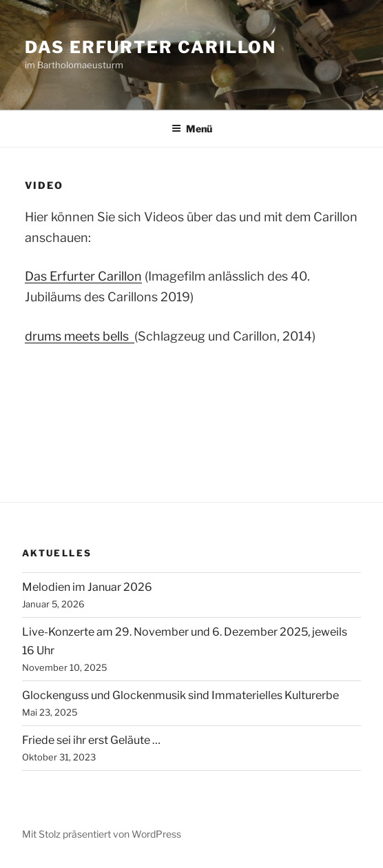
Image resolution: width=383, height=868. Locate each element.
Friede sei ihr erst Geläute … (91, 740)
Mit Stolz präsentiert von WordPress (102, 834)
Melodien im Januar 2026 (87, 587)
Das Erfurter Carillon (151, 47)
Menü (192, 129)
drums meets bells (80, 336)
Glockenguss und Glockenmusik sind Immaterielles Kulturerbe (180, 695)
